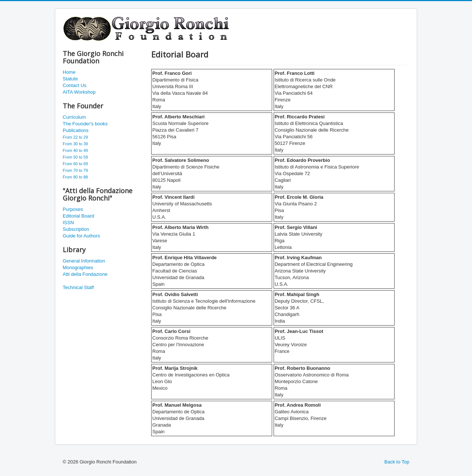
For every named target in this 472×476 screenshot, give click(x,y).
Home (69, 72)
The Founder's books (85, 124)
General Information (84, 261)
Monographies (78, 267)
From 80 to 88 (75, 177)
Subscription (76, 229)
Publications (76, 130)
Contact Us (74, 85)
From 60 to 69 (75, 164)
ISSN (68, 223)
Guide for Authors (81, 236)
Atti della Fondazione (85, 274)
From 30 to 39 (75, 144)
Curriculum (74, 117)
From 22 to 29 (75, 137)
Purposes (73, 209)
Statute (70, 79)
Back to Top (397, 462)
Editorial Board (78, 216)
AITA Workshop (79, 92)
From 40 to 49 (75, 150)
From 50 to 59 (75, 157)
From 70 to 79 (75, 170)
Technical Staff (78, 287)
